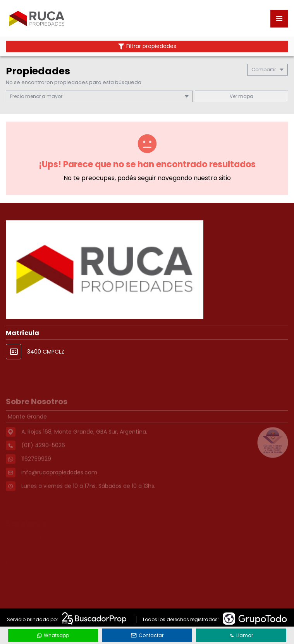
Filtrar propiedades (147, 46)
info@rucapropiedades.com (59, 484)
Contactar (147, 635)
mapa (242, 96)
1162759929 (36, 471)
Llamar (241, 635)
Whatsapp (53, 635)
